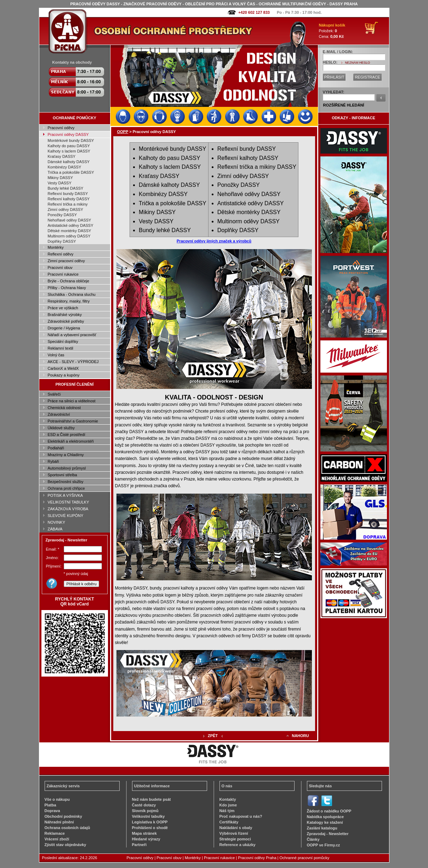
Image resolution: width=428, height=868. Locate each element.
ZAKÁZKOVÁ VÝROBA (68, 509)
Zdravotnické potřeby (66, 321)
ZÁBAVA (55, 529)
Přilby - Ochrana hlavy (67, 288)
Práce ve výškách (63, 308)
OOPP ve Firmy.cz (324, 845)
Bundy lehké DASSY (66, 188)
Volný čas (56, 355)
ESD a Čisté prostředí (67, 435)
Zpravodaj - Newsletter (328, 834)
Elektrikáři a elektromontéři (71, 441)
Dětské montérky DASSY (70, 231)
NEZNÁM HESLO (357, 63)
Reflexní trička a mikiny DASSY (257, 167)
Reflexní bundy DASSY (68, 194)
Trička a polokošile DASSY (71, 172)
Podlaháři (56, 448)
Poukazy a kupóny (64, 375)
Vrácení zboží (57, 839)
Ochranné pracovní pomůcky (305, 858)
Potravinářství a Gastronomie (73, 421)
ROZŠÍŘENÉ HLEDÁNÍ (344, 105)
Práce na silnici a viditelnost (72, 401)
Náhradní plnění (59, 822)
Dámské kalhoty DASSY (69, 162)
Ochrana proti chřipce (66, 488)
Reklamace (55, 833)
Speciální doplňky (63, 341)
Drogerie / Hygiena (64, 328)
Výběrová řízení (234, 833)
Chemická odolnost (64, 408)
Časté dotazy (144, 805)
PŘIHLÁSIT (334, 77)
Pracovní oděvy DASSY (68, 134)
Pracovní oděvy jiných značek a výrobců (214, 241)
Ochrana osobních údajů (67, 828)
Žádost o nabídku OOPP (329, 811)
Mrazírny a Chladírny (66, 455)
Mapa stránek (144, 833)
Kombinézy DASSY (65, 167)
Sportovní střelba (62, 475)
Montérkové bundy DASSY (71, 140)
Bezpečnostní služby (66, 482)
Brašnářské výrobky (65, 315)
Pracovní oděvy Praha (257, 858)
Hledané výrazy (146, 839)
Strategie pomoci (235, 839)
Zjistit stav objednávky (65, 845)
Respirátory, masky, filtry (69, 301)
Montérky (56, 247)
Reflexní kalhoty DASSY (69, 199)
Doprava (52, 811)
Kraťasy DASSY (62, 156)
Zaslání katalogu (322, 828)
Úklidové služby (61, 428)
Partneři (139, 845)
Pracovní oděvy (61, 128)
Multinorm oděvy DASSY (69, 236)
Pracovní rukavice (63, 274)
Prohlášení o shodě (150, 828)
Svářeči (54, 394)
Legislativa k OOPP (150, 822)
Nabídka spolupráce (326, 817)
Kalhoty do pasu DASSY (69, 146)
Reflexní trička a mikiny (68, 204)
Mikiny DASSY (61, 178)
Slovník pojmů (145, 811)
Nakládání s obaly (236, 828)
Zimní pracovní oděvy (66, 261)
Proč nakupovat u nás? (241, 816)
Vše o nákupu (57, 799)
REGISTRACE (367, 77)
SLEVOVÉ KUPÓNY (66, 516)
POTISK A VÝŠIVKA (65, 495)
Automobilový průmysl (67, 468)
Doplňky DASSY (62, 241)
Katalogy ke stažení (325, 822)
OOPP (123, 132)
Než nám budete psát (152, 799)
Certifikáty (229, 822)
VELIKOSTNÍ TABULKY (69, 502)
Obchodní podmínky (63, 816)
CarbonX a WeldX (63, 368)
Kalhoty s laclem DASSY (69, 151)
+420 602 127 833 (254, 12)
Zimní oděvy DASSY (65, 209)
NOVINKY (57, 522)
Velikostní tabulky (149, 816)
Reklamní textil (61, 348)
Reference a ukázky (238, 845)
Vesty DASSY (60, 183)
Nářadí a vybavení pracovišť (72, 335)
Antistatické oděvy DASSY (71, 225)
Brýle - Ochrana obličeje (69, 281)
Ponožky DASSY (62, 215)
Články (313, 839)
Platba (50, 805)
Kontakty (228, 799)
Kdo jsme (228, 805)
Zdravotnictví (59, 414)
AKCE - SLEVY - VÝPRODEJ (73, 362)
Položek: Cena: (332, 31)
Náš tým (227, 811)
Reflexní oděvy (61, 254)
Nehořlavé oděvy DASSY (70, 220)
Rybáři (53, 461)
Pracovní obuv (60, 268)
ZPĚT (213, 736)
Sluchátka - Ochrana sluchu (72, 294)
